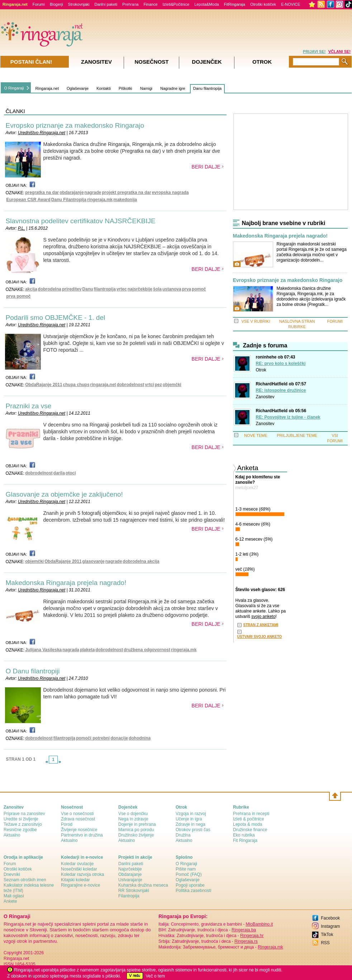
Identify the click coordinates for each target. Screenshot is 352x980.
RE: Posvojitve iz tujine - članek (288, 417)
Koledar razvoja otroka (82, 874)
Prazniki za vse (29, 406)
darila (59, 473)
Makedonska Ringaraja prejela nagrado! (66, 583)
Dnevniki (12, 874)
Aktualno (12, 835)
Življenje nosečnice (79, 830)
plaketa (87, 650)
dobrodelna (50, 289)
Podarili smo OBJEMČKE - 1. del (56, 318)
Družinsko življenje (136, 835)
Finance (150, 4)
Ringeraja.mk (270, 947)
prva (187, 289)
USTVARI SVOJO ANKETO (260, 637)
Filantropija (129, 896)
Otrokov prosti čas (193, 830)
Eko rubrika (244, 835)
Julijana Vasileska (43, 650)
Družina (183, 835)
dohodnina (140, 738)
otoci (71, 473)
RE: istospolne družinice (281, 390)
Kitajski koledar (75, 880)
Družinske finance (250, 830)
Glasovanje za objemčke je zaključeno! (64, 494)
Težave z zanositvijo (23, 824)
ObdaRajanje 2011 (44, 385)
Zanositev (265, 397)
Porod (67, 824)
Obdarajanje (130, 874)
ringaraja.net (103, 385)
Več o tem (155, 976)
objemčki (172, 385)
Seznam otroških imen (25, 880)
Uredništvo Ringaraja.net (42, 133)
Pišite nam (186, 869)
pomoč (199, 289)
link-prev (47, 762)
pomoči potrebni (93, 738)
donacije (119, 738)
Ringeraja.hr (252, 936)
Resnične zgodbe (20, 830)
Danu (88, 289)
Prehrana (130, 4)
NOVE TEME (256, 435)
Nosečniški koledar (79, 869)
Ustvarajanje (130, 880)
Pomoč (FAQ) (189, 874)
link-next (60, 762)
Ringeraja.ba (244, 930)
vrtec (122, 289)
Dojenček (207, 62)
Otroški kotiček (263, 4)
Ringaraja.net (47, 88)
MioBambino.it (259, 924)
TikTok (327, 935)
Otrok (261, 370)
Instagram (330, 926)
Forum (10, 864)
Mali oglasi (14, 896)
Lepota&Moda (207, 4)
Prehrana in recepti (251, 814)
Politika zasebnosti (193, 891)
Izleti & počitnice (249, 819)
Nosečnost (151, 62)
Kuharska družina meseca (143, 885)
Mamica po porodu (136, 830)
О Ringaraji (186, 864)
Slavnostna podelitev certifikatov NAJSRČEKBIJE (81, 221)
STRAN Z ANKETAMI (261, 625)
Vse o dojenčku (133, 814)
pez (158, 385)
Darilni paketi (106, 4)
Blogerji (56, 4)
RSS (325, 943)
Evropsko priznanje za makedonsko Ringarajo (75, 125)
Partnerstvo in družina (82, 835)
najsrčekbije (140, 289)
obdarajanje (72, 192)
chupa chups (76, 385)
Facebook (330, 918)
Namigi (146, 88)
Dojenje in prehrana (137, 824)
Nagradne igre (173, 88)
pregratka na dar (42, 192)
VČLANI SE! (339, 52)
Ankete (10, 901)
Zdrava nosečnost (78, 819)
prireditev (72, 289)
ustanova (172, 289)
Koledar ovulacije (77, 864)
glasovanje (94, 561)
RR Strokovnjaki (134, 891)
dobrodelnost (131, 385)
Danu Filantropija (69, 200)
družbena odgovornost (147, 650)
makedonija (125, 200)
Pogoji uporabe (190, 885)
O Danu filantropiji (33, 671)
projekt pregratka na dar (126, 192)
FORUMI (335, 321)
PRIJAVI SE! (314, 52)
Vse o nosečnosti (77, 814)
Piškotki (125, 88)
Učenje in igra (189, 819)
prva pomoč (19, 296)
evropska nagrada (170, 192)
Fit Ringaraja (245, 840)
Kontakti (104, 88)
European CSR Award (28, 200)
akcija (31, 289)
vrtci (149, 385)
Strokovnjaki (79, 4)
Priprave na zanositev (24, 814)
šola (157, 289)
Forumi (39, 4)
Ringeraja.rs (246, 941)
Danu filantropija (208, 88)
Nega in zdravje (133, 819)
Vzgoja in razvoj (191, 814)
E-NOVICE (291, 4)
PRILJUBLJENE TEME (297, 435)
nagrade (93, 192)
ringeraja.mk (100, 200)
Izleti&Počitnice (176, 4)
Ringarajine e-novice (80, 885)
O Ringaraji (14, 88)
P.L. (22, 228)
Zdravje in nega (191, 824)
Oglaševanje (78, 88)
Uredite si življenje (21, 819)
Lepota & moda (248, 824)
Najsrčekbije (130, 869)
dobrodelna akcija (141, 561)
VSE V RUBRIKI (256, 321)
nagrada (71, 650)
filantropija (105, 289)
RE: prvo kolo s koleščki (281, 364)
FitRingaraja (235, 4)
